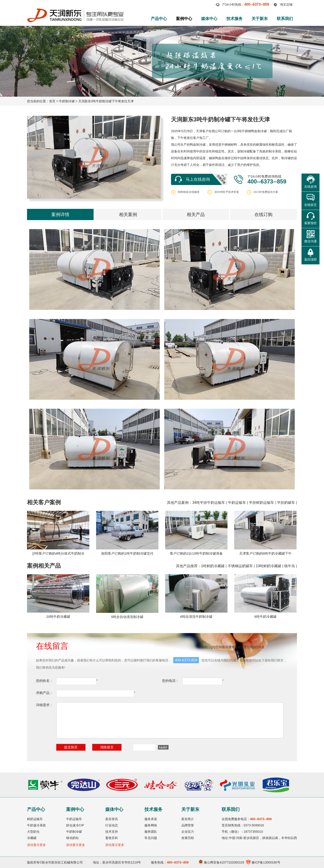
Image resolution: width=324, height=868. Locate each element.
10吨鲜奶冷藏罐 (269, 566)
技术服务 (234, 19)
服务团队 (151, 832)
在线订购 (263, 214)
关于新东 (260, 19)
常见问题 (151, 838)
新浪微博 (228, 647)
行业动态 (112, 825)
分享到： (204, 647)
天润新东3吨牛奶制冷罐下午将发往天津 (106, 101)
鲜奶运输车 (35, 819)
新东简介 (188, 819)
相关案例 (128, 214)
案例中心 (184, 19)
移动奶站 (72, 838)
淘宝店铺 (286, 4)
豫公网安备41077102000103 (221, 862)
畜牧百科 (112, 838)
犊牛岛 (290, 566)
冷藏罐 (32, 838)
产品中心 (159, 19)
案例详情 (60, 214)
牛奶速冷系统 (36, 825)
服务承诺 (151, 819)
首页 (52, 101)
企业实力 (188, 832)
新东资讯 (112, 819)
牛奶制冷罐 (67, 101)
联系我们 (285, 19)
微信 (238, 647)
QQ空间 (216, 647)
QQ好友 (259, 647)
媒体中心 (209, 19)
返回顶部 (310, 259)
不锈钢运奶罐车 (240, 566)
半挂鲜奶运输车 (261, 503)
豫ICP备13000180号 (263, 862)
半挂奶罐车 (286, 503)
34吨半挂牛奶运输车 (209, 503)
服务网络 (151, 825)
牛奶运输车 (237, 503)
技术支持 (112, 832)
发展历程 (188, 838)
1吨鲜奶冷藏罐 (213, 566)
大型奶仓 (33, 832)
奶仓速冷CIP (75, 825)
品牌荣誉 (188, 825)
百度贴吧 (247, 647)
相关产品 (196, 214)
